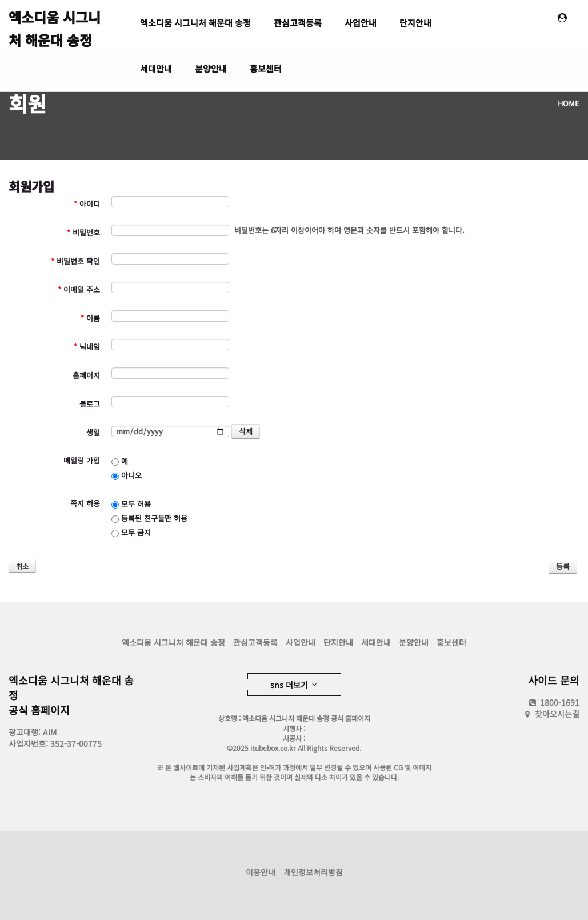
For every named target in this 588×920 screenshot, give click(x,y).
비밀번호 (83, 232)
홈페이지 (86, 375)
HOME (569, 103)
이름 (90, 318)
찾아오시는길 (557, 714)
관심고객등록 (298, 23)
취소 (22, 566)
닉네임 (87, 347)
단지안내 (415, 23)
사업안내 (361, 23)
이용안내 (261, 872)
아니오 (127, 475)
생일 (93, 432)
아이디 (87, 204)
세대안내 (156, 68)
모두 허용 (131, 504)
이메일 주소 (79, 289)
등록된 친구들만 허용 (149, 518)
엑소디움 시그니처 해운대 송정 (55, 26)
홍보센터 (266, 68)
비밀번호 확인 (75, 261)
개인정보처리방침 (313, 872)
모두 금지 (131, 532)
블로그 (90, 404)
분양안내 (211, 68)
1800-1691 (553, 702)
